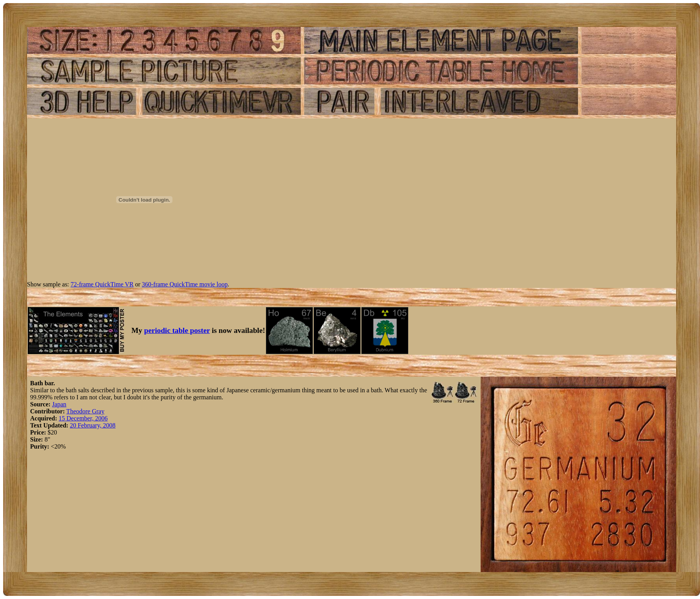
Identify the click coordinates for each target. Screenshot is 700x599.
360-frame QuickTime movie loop (185, 284)
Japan (59, 404)
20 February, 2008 (93, 425)
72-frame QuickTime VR (102, 284)
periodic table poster (177, 330)
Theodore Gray (85, 411)
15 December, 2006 (83, 418)
